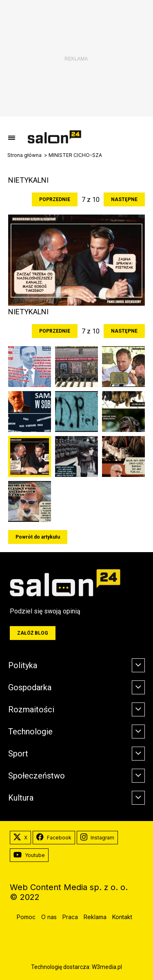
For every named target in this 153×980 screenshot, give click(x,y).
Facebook (54, 838)
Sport (18, 754)
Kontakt (122, 917)
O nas (49, 917)
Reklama (95, 917)
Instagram (97, 838)
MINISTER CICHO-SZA (75, 155)
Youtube (29, 855)
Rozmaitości (31, 709)
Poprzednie (55, 199)
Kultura (21, 798)
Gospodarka (30, 687)
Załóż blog (33, 633)
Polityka (23, 665)
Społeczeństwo (37, 776)
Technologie (30, 732)
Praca (70, 917)
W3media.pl (107, 967)
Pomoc (26, 917)
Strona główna (24, 155)
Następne (124, 199)
